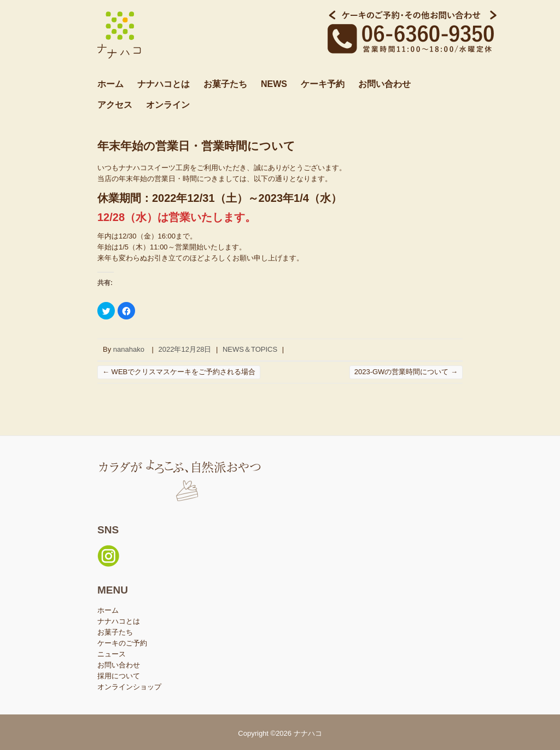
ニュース (112, 654)
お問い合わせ (384, 84)
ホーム (110, 84)
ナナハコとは (164, 84)
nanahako (129, 349)
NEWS (274, 84)
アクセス (115, 105)
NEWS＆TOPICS (250, 349)
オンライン (168, 105)
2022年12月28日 (185, 349)
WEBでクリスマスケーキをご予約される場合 (179, 372)
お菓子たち (225, 84)
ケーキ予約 (323, 84)
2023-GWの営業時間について (406, 372)
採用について (119, 676)
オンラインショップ (129, 687)
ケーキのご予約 (122, 643)
